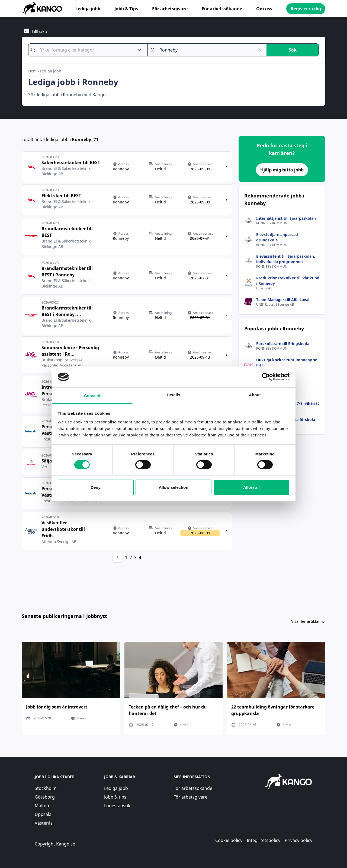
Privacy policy (298, 840)
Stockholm (46, 788)
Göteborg (45, 797)
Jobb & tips (115, 797)
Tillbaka (36, 31)
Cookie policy (229, 840)
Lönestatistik (117, 806)
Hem (32, 71)
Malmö (42, 806)
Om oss (264, 9)
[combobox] (85, 50)
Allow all (251, 487)
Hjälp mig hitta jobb (282, 170)
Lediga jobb (88, 9)
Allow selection (173, 487)
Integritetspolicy (264, 840)
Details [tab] (173, 395)
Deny (96, 487)
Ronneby (81, 139)
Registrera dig (306, 9)
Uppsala (43, 814)
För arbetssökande (222, 9)
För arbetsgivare (170, 9)
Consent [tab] (92, 396)
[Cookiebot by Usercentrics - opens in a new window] (266, 377)
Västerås (44, 823)
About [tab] (255, 395)
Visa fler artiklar (308, 621)
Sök (293, 50)
